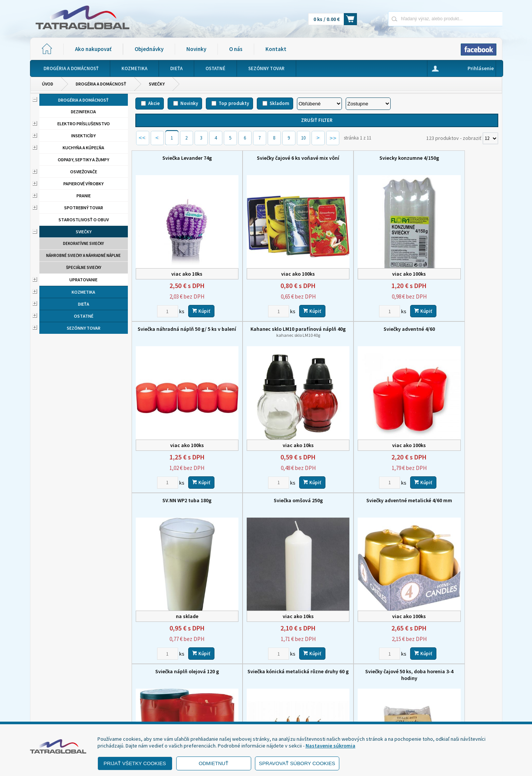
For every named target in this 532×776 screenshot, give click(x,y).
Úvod (48, 84)
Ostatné (84, 316)
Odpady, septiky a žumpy (83, 160)
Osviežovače (84, 172)
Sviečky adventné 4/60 (270, 319)
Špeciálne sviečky (84, 267)
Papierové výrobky (83, 184)
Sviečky (157, 84)
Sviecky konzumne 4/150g (363, 158)
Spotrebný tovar (84, 208)
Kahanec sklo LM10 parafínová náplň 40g (178, 325)
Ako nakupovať (93, 49)
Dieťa (84, 304)
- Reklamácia (53, 712)
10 (303, 138)
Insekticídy (83, 136)
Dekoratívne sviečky (83, 243)
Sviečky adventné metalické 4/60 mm (178, 483)
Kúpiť (192, 301)
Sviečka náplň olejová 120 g (270, 480)
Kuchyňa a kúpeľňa (83, 148)
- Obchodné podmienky (66, 693)
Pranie (84, 196)
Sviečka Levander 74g (178, 158)
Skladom (279, 103)
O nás (236, 49)
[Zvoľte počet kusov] (158, 301)
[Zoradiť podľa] (319, 104)
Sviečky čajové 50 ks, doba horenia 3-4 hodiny (456, 483)
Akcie (154, 103)
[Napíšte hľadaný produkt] (419, 19)
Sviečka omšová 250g (456, 319)
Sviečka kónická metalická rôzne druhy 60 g (363, 483)
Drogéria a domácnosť (101, 84)
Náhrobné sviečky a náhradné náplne (83, 255)
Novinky (196, 49)
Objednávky (149, 49)
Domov (306, 664)
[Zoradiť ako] (368, 104)
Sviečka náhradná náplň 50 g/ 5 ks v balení (456, 161)
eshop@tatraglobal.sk (234, 715)
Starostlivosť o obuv (84, 220)
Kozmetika (83, 292)
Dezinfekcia (83, 112)
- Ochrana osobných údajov (70, 703)
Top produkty (234, 103)
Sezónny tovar (84, 328)
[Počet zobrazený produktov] (490, 138)
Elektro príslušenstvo (84, 124)
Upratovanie (83, 280)
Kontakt (276, 49)
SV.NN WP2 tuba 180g (363, 319)
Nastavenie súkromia (330, 746)
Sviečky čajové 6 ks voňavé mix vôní (270, 158)
